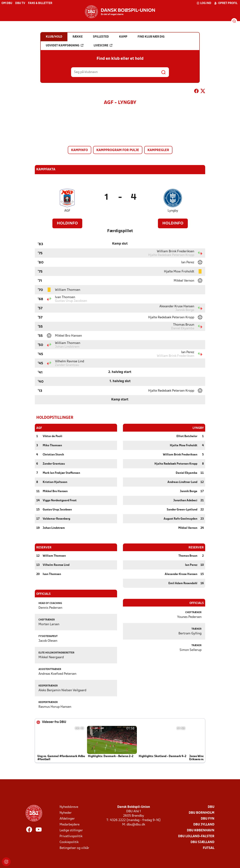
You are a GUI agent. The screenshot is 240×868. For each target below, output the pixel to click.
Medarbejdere (70, 824)
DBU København (201, 830)
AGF (67, 211)
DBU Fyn (208, 819)
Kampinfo (80, 150)
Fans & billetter (40, 3)
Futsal (209, 848)
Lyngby (173, 211)
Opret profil (226, 3)
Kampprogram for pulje (118, 150)
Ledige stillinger (71, 830)
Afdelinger (67, 819)
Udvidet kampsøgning (65, 45)
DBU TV (20, 3)
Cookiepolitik (69, 842)
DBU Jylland (204, 824)
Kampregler (158, 150)
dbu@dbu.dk (136, 824)
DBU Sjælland (202, 842)
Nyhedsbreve (69, 807)
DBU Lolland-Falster (196, 836)
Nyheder (66, 813)
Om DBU (7, 3)
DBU (211, 807)
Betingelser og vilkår (74, 848)
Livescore (103, 45)
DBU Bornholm (202, 813)
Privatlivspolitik (71, 836)
